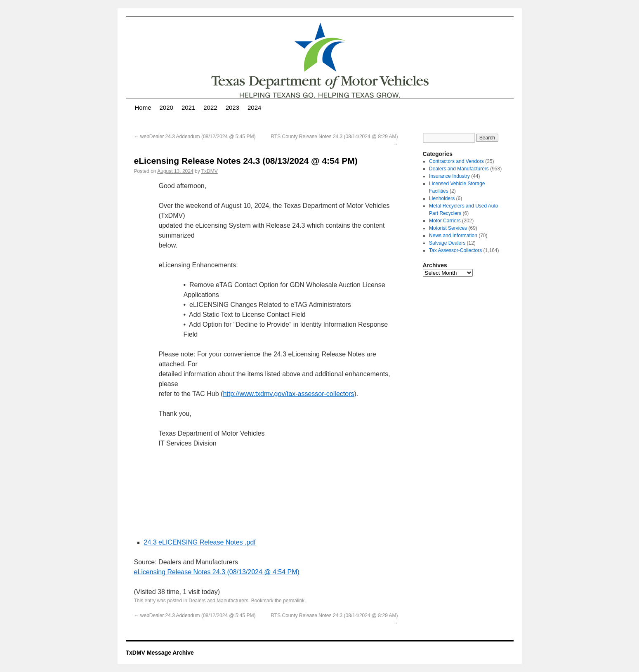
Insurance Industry (449, 176)
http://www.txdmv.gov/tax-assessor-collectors (288, 394)
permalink (294, 601)
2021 (188, 107)
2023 (232, 107)
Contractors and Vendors (456, 161)
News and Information (453, 236)
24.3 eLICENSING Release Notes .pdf (200, 542)
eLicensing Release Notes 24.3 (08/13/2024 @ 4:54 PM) (217, 572)
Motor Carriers (445, 221)
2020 (166, 107)
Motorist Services (448, 228)
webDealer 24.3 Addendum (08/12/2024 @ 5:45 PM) (195, 137)
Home (143, 107)
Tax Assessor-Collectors (455, 250)
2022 (210, 107)
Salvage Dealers (447, 243)
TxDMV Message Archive (160, 653)
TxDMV (210, 171)
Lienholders (442, 198)
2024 (254, 107)
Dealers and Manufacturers (218, 601)
